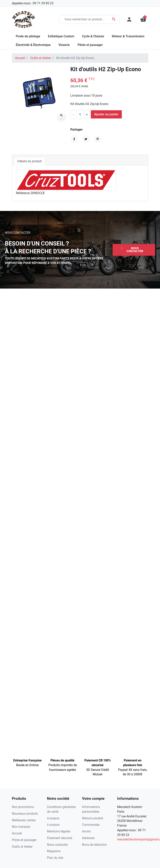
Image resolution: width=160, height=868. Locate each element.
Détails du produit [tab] (30, 161)
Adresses (88, 838)
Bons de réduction (94, 845)
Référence (23, 193)
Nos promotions (23, 807)
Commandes (91, 825)
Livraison (53, 825)
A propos (53, 818)
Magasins (54, 851)
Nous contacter (57, 845)
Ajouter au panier (106, 114)
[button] (134, 250)
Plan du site (55, 858)
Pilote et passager (24, 840)
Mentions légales (59, 831)
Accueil (20, 58)
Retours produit (93, 818)
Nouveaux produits (25, 814)
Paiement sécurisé (60, 838)
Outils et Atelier (41, 58)
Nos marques (21, 827)
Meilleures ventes (24, 820)
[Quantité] (80, 115)
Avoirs (86, 831)
